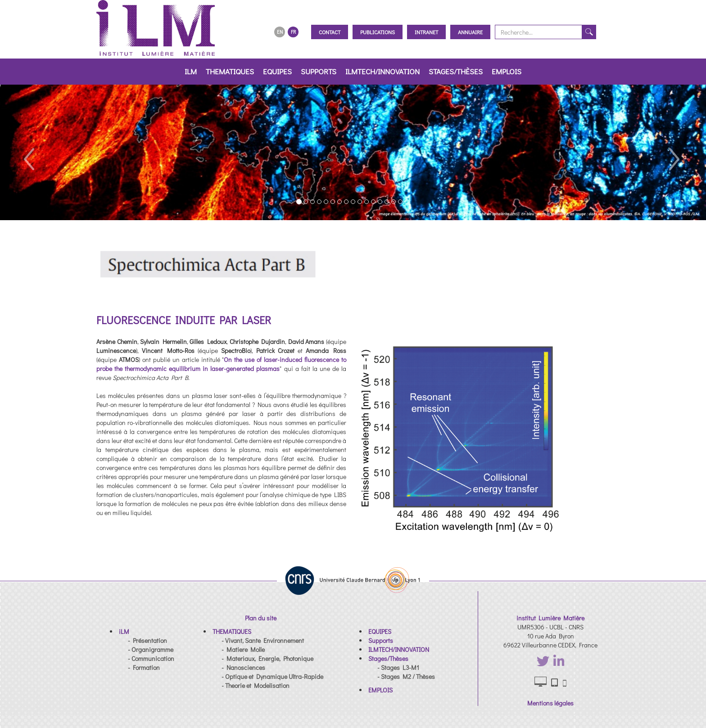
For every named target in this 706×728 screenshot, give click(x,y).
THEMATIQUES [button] (230, 71)
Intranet (426, 32)
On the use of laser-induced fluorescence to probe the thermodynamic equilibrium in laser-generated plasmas (221, 364)
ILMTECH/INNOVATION (382, 71)
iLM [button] (191, 71)
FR (293, 32)
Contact (330, 32)
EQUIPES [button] (277, 71)
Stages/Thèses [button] (456, 71)
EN (280, 32)
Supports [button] (319, 71)
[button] (28, 152)
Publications (378, 32)
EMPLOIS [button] (507, 71)
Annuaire (470, 32)
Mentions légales (550, 703)
